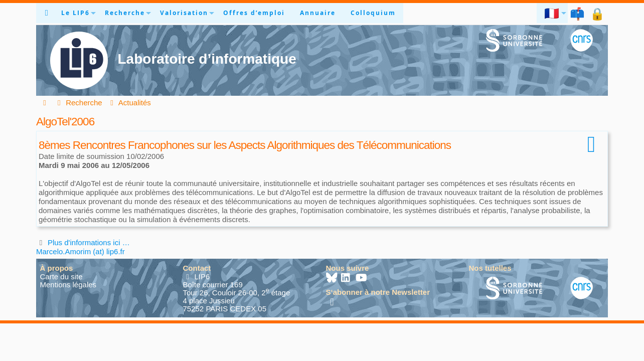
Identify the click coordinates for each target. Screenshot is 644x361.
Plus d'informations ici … (89, 242)
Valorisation (184, 13)
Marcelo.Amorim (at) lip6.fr (80, 251)
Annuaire (318, 13)
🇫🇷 (552, 13)
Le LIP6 (75, 13)
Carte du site (61, 277)
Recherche (125, 13)
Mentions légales (68, 285)
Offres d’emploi (254, 13)
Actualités (129, 103)
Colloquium (373, 13)
